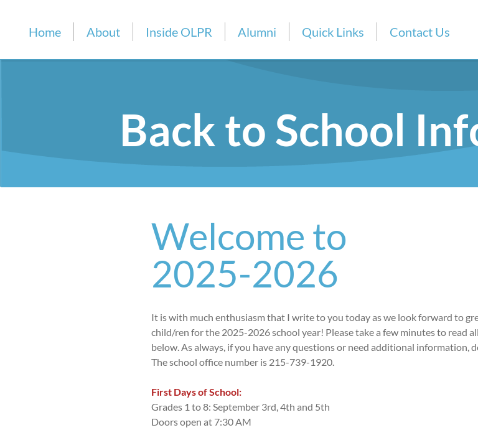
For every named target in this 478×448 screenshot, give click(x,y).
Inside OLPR (179, 32)
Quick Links (333, 32)
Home (45, 32)
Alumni (257, 32)
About (103, 32)
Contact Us (420, 32)
